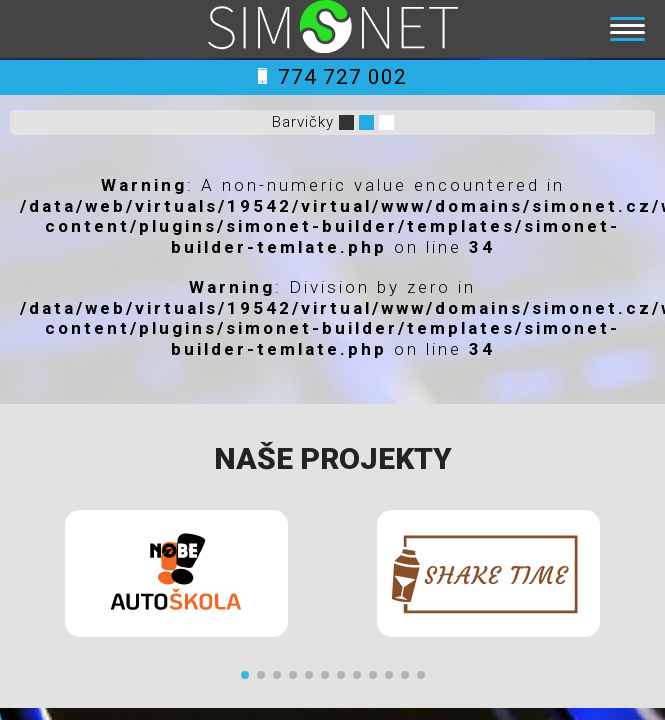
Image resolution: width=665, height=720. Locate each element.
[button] (245, 675)
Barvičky (303, 122)
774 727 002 (332, 77)
